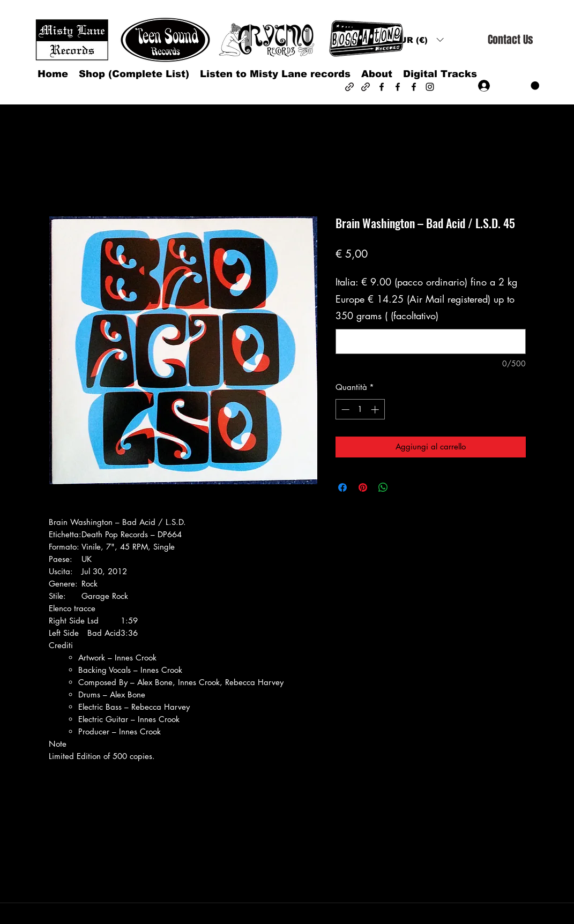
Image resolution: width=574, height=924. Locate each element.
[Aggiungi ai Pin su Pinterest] (363, 487)
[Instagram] (430, 87)
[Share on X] (404, 487)
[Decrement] (344, 410)
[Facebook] (382, 87)
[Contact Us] (510, 40)
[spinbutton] (360, 410)
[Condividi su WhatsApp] (383, 487)
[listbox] (419, 40)
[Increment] (376, 410)
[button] (419, 40)
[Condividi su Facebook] (342, 487)
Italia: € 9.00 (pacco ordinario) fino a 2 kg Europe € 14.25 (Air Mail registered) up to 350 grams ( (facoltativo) (426, 299)
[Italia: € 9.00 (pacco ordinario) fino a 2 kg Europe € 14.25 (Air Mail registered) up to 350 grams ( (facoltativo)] (431, 341)
